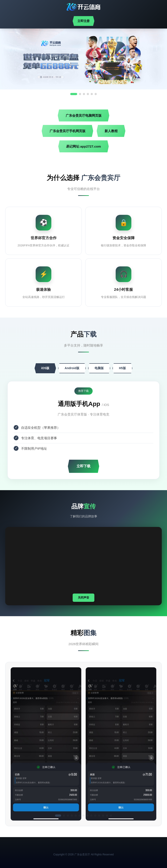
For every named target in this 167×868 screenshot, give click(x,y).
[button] (58, 816)
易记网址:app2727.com (83, 146)
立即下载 (83, 466)
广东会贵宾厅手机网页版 (68, 131)
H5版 (122, 368)
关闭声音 (83, 598)
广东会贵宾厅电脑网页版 (84, 115)
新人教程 (111, 131)
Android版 (72, 368)
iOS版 (45, 368)
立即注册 (83, 21)
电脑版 (99, 368)
